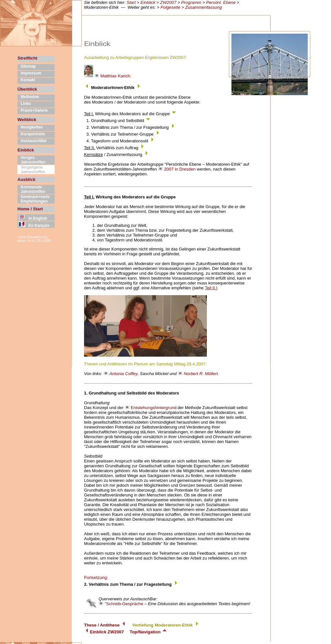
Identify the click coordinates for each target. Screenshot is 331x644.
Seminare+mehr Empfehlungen (34, 199)
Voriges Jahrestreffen (31, 160)
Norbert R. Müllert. (201, 374)
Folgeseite (170, 7)
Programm (191, 2)
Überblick (27, 89)
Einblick (148, 2)
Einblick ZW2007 (104, 632)
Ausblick (27, 179)
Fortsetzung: (96, 577)
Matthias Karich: (108, 76)
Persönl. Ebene (221, 2)
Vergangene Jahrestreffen (31, 170)
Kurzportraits (31, 134)
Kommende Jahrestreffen (31, 189)
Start (131, 2)
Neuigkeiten (30, 127)
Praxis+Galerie (33, 110)
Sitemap (27, 66)
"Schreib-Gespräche (124, 604)
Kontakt (26, 80)
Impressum (29, 73)
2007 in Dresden (180, 169)
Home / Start (30, 209)
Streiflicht (27, 58)
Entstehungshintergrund (154, 408)
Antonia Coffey (123, 374)
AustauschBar (32, 141)
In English (32, 218)
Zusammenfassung (203, 7)
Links (24, 104)
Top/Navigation (149, 632)
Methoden (28, 97)
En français (33, 226)
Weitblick (27, 120)
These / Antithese (102, 625)
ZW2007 (168, 2)
